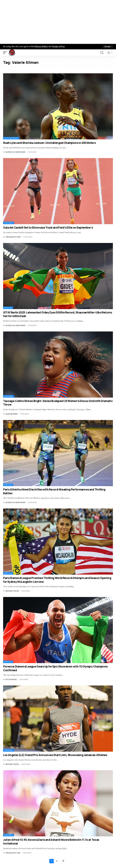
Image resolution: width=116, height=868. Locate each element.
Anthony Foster (12, 591)
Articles (8, 308)
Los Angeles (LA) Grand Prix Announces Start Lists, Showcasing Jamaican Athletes (55, 755)
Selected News (11, 138)
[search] (102, 53)
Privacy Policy (41, 47)
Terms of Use (58, 47)
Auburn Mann (12, 414)
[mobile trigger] (6, 53)
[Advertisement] (58, 22)
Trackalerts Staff (13, 237)
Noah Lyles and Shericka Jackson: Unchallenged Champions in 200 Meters (49, 143)
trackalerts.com (13, 853)
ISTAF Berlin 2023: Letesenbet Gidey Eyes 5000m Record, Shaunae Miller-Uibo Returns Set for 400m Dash (58, 314)
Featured (9, 223)
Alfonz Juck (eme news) (15, 152)
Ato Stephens (11, 679)
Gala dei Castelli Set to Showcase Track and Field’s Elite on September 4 (48, 228)
